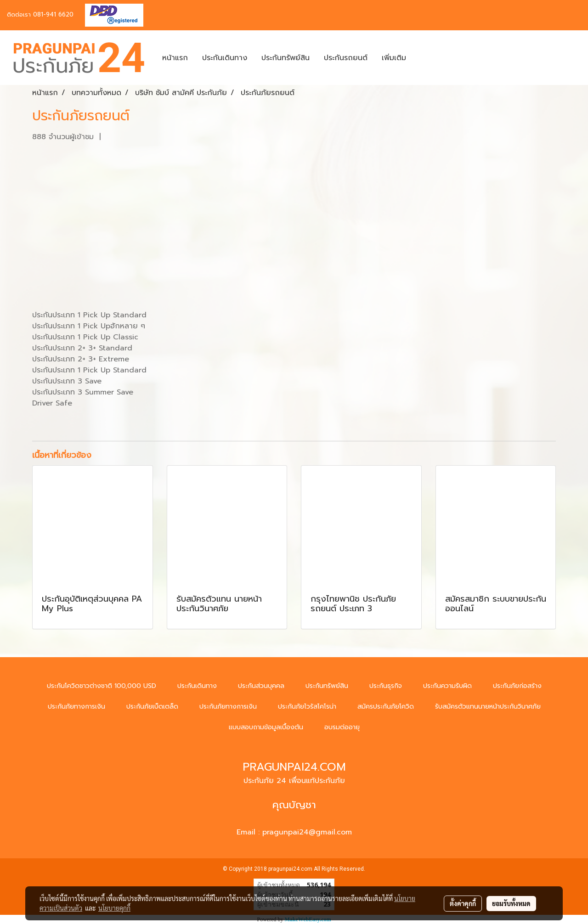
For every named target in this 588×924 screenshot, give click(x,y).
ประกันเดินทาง (225, 58)
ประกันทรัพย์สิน (286, 58)
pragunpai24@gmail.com (307, 832)
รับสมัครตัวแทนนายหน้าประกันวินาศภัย (488, 707)
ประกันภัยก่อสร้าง (517, 686)
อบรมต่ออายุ (342, 727)
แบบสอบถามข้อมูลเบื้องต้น (266, 727)
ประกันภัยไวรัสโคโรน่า (307, 707)
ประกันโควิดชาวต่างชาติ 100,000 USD (102, 686)
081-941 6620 (53, 14)
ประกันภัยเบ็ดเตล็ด (152, 707)
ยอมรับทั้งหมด (511, 903)
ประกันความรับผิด (447, 686)
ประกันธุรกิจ (386, 686)
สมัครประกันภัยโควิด (386, 707)
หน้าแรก (175, 58)
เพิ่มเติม (394, 58)
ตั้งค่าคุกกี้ (463, 903)
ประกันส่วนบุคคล (261, 686)
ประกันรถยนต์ (346, 58)
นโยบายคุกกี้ (114, 908)
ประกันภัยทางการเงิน (76, 707)
